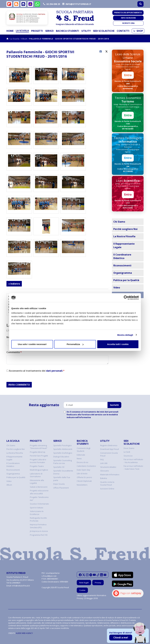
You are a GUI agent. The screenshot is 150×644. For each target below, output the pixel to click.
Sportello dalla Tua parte (62, 479)
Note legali (84, 583)
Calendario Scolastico (86, 466)
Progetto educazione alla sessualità (39, 492)
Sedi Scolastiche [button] (104, 31)
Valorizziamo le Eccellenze (37, 513)
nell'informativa (83, 417)
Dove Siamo (129, 448)
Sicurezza (128, 456)
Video (117, 288)
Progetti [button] (37, 31)
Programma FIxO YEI (39, 535)
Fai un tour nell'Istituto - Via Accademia (133, 461)
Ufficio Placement (61, 488)
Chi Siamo (119, 222)
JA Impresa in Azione (39, 531)
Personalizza (75, 344)
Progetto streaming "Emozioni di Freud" (39, 447)
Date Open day (83, 470)
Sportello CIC (59, 467)
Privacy (98, 583)
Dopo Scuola (59, 484)
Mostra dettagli (125, 335)
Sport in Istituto (37, 508)
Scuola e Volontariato (39, 504)
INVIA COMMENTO (19, 385)
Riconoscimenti (122, 265)
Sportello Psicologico (62, 445)
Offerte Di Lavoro (84, 477)
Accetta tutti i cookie (118, 344)
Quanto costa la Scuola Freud (107, 483)
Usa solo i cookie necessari (32, 344)
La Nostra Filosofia (124, 236)
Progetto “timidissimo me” (39, 499)
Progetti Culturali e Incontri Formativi (38, 461)
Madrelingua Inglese (39, 470)
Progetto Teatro (37, 466)
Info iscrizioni (128, 18)
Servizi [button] (49, 31)
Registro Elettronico (109, 445)
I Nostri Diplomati (84, 481)
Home (10, 31)
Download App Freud (109, 449)
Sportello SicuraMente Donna (63, 472)
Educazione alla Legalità (37, 482)
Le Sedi (127, 452)
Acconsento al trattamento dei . (35, 371)
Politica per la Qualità (126, 280)
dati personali (54, 371)
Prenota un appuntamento (128, 13)
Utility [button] (86, 31)
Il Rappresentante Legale (124, 245)
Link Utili (104, 463)
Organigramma (123, 273)
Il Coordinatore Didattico (122, 256)
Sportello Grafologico (63, 453)
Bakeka (104, 478)
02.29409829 (15, 583)
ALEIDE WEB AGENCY (24, 633)
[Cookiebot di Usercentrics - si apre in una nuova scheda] (126, 298)
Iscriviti (114, 405)
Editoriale (81, 455)
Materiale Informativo (110, 475)
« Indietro (14, 284)
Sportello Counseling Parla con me (63, 462)
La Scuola (15, 39)
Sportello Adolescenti (63, 449)
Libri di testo (82, 473)
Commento (14, 352)
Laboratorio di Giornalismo (36, 475)
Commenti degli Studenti (84, 450)
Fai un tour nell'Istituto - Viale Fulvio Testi (133, 467)
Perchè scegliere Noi (125, 229)
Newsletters (82, 485)
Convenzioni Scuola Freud (109, 454)
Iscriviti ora (128, 23)
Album (24, 39)
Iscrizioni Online (107, 489)
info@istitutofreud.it (21, 586)
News (79, 458)
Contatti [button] (123, 31)
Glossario (105, 471)
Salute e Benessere (39, 487)
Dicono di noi (82, 462)
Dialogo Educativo (61, 457)
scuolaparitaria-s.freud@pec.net (51, 574)
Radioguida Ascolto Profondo (38, 519)
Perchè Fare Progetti (39, 456)
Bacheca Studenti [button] (68, 31)
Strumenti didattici (108, 467)
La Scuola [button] (22, 31)
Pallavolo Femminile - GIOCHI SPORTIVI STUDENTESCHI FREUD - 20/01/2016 (69, 39)
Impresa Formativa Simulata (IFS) (38, 526)
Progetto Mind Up (38, 452)
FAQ (102, 460)
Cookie (82, 590)
